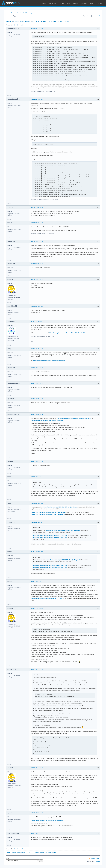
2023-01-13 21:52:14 (37, 522)
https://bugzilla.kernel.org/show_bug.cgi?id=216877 (47, 420)
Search (19, 13)
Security (84, 3)
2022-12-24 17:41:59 (37, 29)
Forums (61, 3)
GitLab (75, 3)
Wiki (69, 3)
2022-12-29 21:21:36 (37, 264)
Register (25, 13)
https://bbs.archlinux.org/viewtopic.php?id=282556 (49, 360)
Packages (52, 3)
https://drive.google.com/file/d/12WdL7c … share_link (48, 512)
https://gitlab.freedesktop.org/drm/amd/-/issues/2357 (47, 820)
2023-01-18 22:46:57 (37, 581)
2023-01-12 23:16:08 (37, 399)
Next (21, 25)
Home (44, 3)
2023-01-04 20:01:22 (37, 322)
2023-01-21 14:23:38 (37, 669)
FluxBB (97, 861)
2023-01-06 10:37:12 (37, 368)
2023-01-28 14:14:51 (37, 833)
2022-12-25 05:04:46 (37, 207)
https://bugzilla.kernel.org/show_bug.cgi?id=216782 (75, 418)
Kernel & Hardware (22, 21)
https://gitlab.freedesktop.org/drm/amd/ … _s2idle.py (47, 599)
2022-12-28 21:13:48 (37, 241)
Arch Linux (11, 3)
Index (8, 13)
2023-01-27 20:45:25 (37, 813)
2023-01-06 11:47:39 (37, 383)
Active (89, 16)
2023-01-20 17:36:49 (37, 608)
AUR (91, 3)
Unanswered (96, 16)
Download (99, 3)
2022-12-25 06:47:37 (37, 223)
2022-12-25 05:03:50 (37, 99)
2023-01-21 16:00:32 (37, 768)
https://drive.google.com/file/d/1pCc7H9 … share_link (48, 514)
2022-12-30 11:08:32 (37, 279)
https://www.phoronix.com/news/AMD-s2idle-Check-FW (67, 333)
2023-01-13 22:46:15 (37, 552)
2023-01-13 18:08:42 (37, 503)
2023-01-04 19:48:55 (37, 306)
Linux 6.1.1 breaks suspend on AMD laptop (51, 21)
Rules (13, 13)
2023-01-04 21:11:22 (37, 349)
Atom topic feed (95, 858)
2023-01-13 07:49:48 (37, 414)
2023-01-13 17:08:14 (37, 477)
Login (32, 13)
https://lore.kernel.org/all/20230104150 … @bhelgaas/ (60, 507)
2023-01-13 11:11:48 (37, 461)
